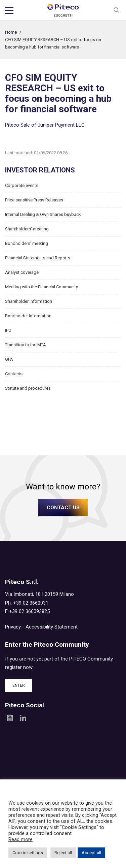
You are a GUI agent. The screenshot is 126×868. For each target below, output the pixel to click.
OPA (9, 359)
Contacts (14, 374)
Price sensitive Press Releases (34, 200)
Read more (20, 839)
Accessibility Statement (52, 627)
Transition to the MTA (26, 345)
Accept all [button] (91, 853)
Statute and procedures (28, 388)
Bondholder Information (28, 316)
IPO (8, 330)
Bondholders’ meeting (27, 243)
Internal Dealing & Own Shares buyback (43, 214)
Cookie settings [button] (28, 853)
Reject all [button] (63, 853)
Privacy (13, 627)
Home (11, 32)
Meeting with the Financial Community (41, 287)
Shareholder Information (29, 301)
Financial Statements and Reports (38, 258)
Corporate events (22, 185)
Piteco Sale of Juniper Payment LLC (45, 125)
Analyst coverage (22, 272)
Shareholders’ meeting (27, 229)
